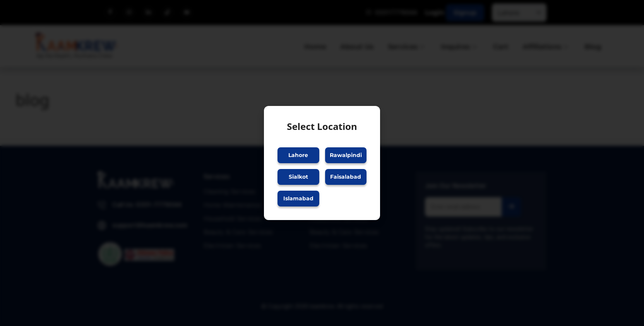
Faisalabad (346, 177)
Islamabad (298, 198)
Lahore (298, 155)
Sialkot (298, 177)
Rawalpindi (346, 155)
